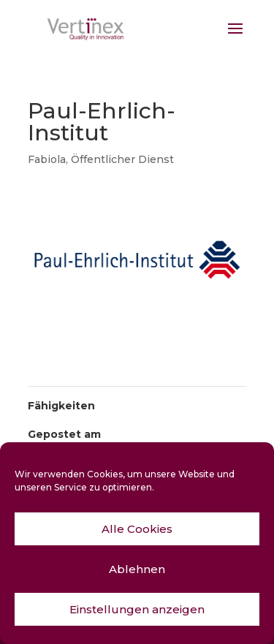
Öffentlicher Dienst (122, 159)
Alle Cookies (137, 529)
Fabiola (47, 159)
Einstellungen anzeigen (137, 609)
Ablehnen (137, 569)
